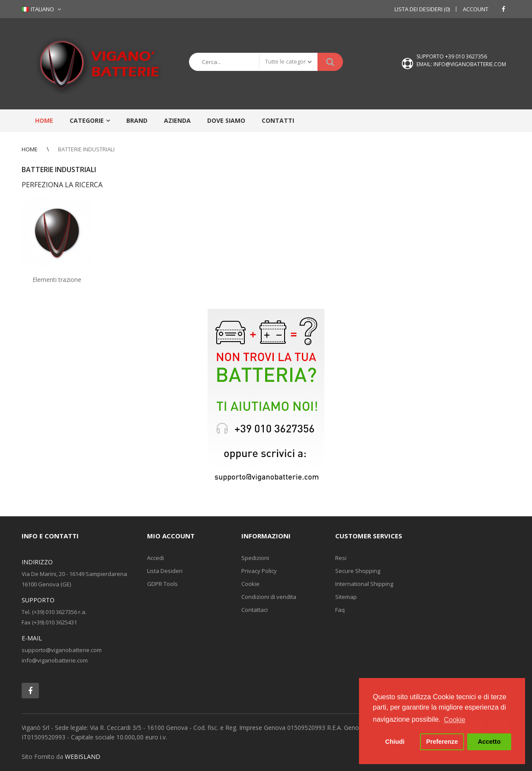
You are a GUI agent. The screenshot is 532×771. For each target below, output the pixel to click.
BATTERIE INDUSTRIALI (86, 149)
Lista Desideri (165, 571)
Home (30, 149)
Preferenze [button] (442, 742)
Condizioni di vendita (269, 597)
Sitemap (346, 597)
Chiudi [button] (395, 742)
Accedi (155, 558)
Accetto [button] (489, 742)
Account (476, 9)
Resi (341, 558)
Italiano (38, 9)
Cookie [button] (455, 720)
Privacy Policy (259, 571)
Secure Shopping (358, 571)
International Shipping (364, 584)
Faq (340, 610)
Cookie (250, 584)
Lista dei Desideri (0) (422, 9)
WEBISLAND (83, 757)
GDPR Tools (162, 584)
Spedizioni (255, 558)
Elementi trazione (57, 280)
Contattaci (255, 610)
